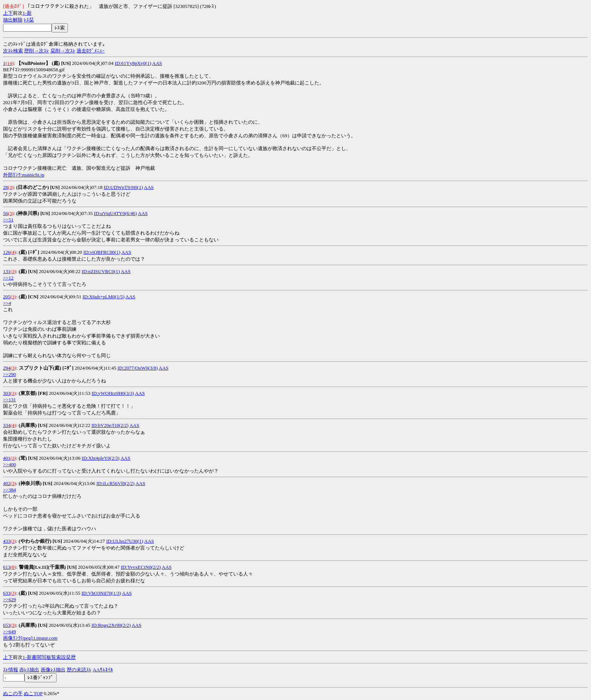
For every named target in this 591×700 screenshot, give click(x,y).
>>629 (9, 599)
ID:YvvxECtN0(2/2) (141, 567)
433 (7, 541)
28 (5, 187)
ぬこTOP (33, 693)
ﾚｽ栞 (29, 20)
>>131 (9, 400)
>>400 (9, 464)
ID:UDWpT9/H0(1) (123, 187)
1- (25, 13)
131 (7, 271)
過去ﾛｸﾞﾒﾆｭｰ (91, 51)
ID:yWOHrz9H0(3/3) (113, 393)
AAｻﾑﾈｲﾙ (103, 670)
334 (7, 425)
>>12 (8, 278)
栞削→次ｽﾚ (63, 51)
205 (7, 297)
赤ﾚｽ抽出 (29, 670)
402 (7, 483)
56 (5, 213)
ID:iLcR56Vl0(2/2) (116, 483)
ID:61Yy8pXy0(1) (133, 63)
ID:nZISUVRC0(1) (101, 271)
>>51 (8, 220)
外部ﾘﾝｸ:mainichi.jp (24, 175)
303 (7, 393)
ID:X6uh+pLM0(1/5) (103, 297)
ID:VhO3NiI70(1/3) (101, 593)
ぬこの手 (13, 693)
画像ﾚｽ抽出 (53, 670)
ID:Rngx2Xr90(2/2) (111, 625)
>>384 (9, 490)
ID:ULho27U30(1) (125, 541)
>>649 (9, 632)
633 (7, 593)
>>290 (9, 374)
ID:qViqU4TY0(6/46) (115, 213)
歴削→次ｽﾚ (37, 51)
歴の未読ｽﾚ (79, 670)
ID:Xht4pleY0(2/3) (101, 458)
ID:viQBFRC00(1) (102, 252)
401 (7, 458)
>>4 (7, 303)
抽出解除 (13, 20)
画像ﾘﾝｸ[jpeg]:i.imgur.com (30, 638)
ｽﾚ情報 (11, 670)
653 (7, 625)
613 (7, 567)
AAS (157, 63)
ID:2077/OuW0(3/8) (138, 368)
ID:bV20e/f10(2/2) (110, 425)
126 (7, 252)
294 (7, 368)
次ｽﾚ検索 (13, 51)
